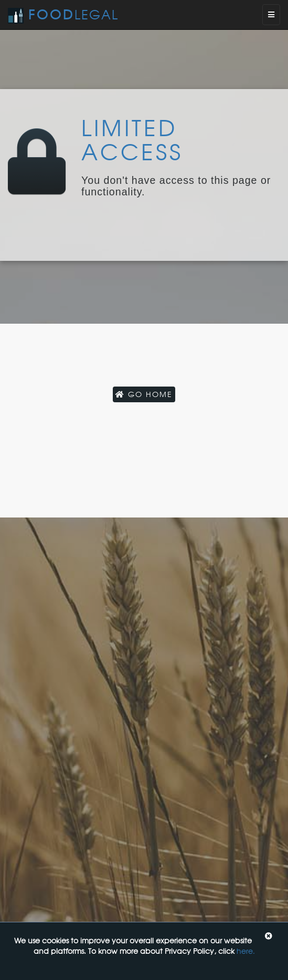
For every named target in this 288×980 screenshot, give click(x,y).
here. (246, 951)
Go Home (144, 394)
